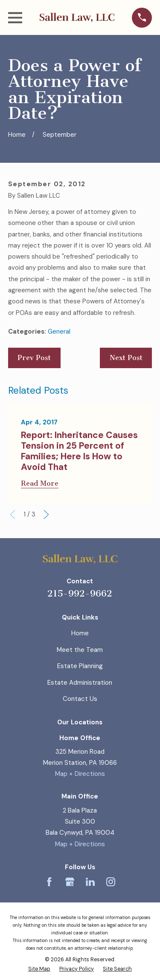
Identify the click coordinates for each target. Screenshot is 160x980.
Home (80, 633)
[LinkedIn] (90, 882)
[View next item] (46, 514)
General (59, 331)
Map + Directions (80, 774)
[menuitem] (39, 969)
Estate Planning (80, 666)
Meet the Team (80, 650)
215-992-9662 (80, 593)
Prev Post (34, 358)
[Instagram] (111, 882)
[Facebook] (49, 882)
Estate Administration (80, 683)
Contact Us (80, 699)
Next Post (126, 358)
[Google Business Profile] (70, 882)
